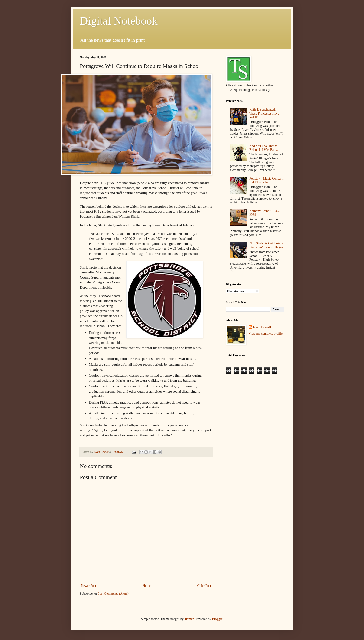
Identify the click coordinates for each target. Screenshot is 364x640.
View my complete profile (266, 333)
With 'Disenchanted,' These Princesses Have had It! (264, 113)
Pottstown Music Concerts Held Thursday (266, 181)
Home (147, 586)
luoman (189, 619)
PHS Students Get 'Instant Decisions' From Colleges (266, 245)
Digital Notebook (119, 21)
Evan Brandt (262, 327)
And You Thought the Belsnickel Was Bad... (264, 148)
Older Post (204, 586)
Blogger (217, 619)
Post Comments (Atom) (113, 594)
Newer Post (89, 586)
